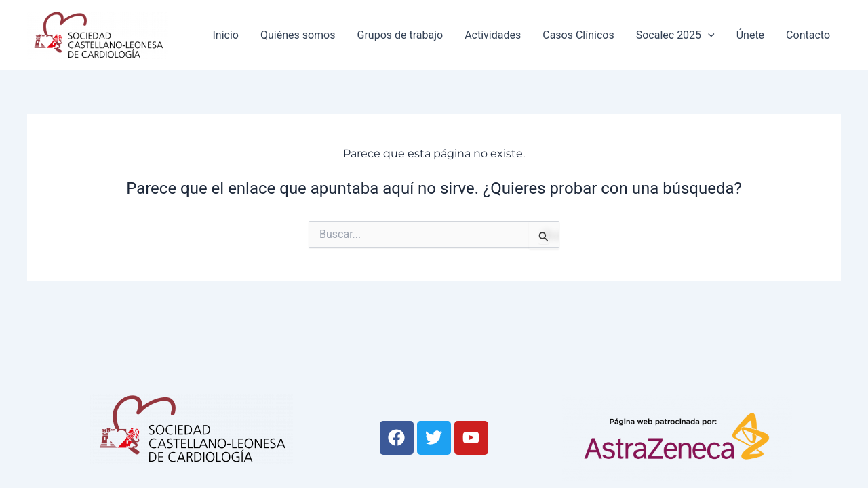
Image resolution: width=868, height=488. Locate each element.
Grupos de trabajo (400, 35)
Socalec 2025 (675, 35)
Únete (750, 35)
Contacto (808, 35)
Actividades (493, 35)
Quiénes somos (298, 35)
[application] (708, 35)
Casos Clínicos (578, 35)
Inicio (225, 35)
